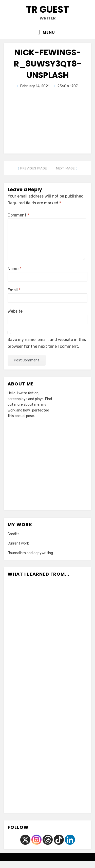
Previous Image (34, 168)
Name (14, 269)
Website (15, 311)
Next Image (65, 168)
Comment (18, 215)
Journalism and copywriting (30, 553)
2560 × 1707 (68, 86)
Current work (18, 543)
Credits (14, 534)
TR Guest (48, 9)
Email (14, 290)
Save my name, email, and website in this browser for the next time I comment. (47, 343)
